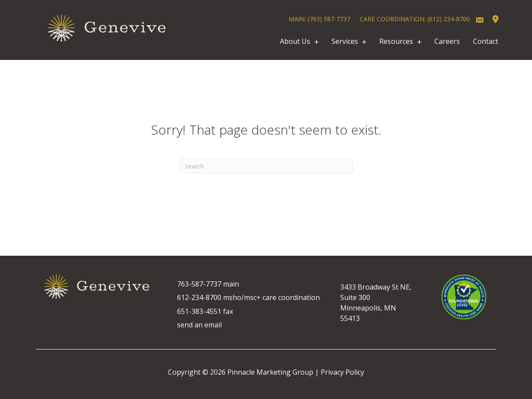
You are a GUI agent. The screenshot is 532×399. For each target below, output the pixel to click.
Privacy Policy (342, 372)
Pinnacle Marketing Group (270, 372)
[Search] (266, 166)
